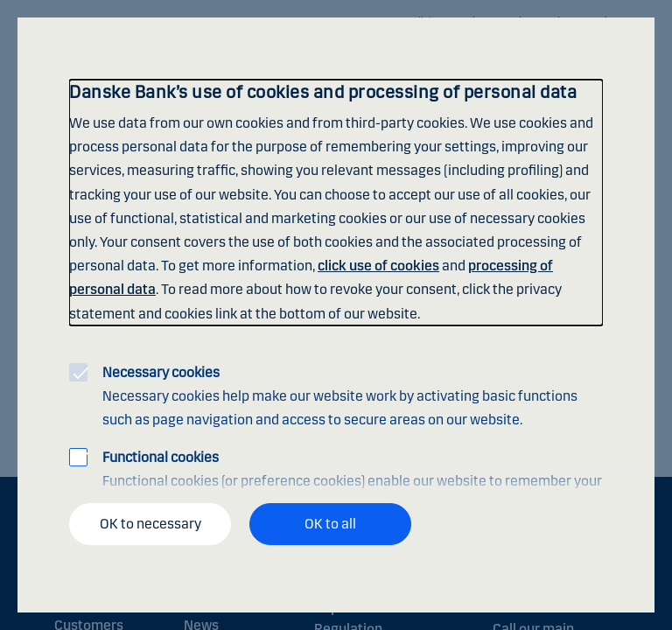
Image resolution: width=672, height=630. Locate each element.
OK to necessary (150, 524)
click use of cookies (378, 266)
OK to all (330, 524)
